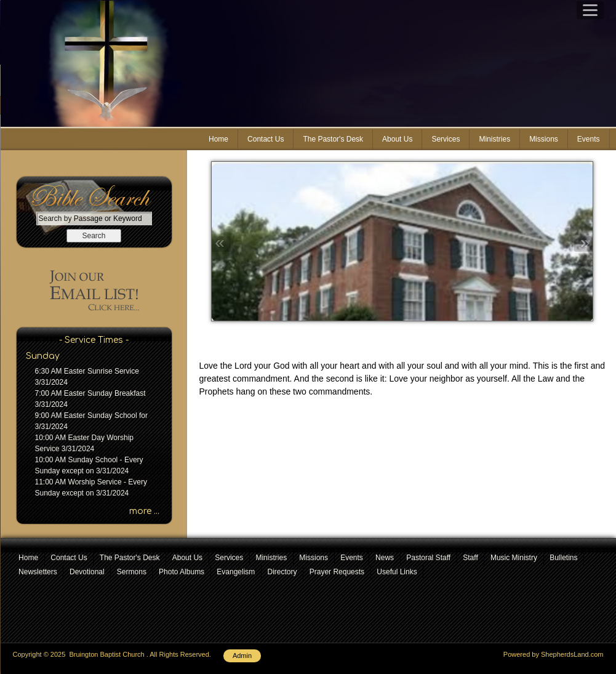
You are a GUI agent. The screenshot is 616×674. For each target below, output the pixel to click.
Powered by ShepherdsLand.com (554, 654)
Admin (242, 656)
